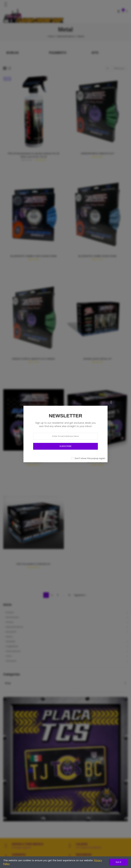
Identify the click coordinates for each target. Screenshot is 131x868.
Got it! (118, 862)
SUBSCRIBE (65, 446)
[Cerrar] (111, 402)
